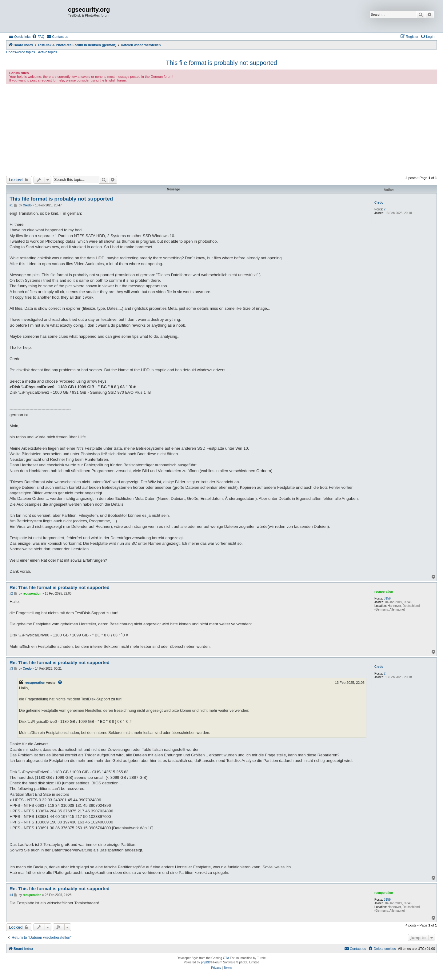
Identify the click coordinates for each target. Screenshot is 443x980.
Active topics (48, 52)
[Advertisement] (221, 130)
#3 (11, 669)
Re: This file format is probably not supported (60, 587)
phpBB (206, 962)
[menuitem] (38, 37)
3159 (387, 598)
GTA (226, 958)
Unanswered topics (21, 52)
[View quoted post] (60, 683)
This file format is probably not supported (221, 63)
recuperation (384, 592)
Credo (379, 203)
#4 (11, 895)
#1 (11, 205)
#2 (11, 594)
